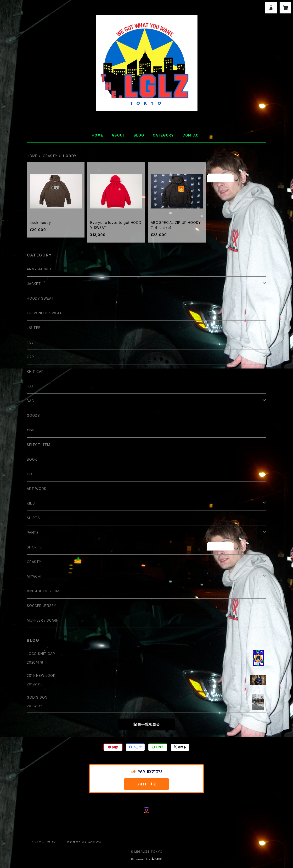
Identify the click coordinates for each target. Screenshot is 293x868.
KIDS (31, 503)
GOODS (33, 415)
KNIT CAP (35, 372)
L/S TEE (34, 328)
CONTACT (192, 135)
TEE (30, 342)
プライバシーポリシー (45, 842)
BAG (30, 401)
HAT (30, 386)
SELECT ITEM (39, 445)
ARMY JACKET (39, 269)
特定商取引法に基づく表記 (85, 842)
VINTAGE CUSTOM (43, 591)
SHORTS (34, 547)
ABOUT (118, 135)
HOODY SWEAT (40, 298)
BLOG (139, 135)
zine (31, 430)
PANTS (33, 532)
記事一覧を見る (146, 724)
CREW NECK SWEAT (44, 313)
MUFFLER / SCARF (43, 620)
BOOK (32, 459)
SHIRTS (33, 518)
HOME (97, 135)
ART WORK (37, 489)
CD (29, 474)
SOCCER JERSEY (41, 606)
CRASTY (50, 156)
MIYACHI (34, 576)
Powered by (146, 859)
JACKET (34, 284)
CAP (30, 357)
